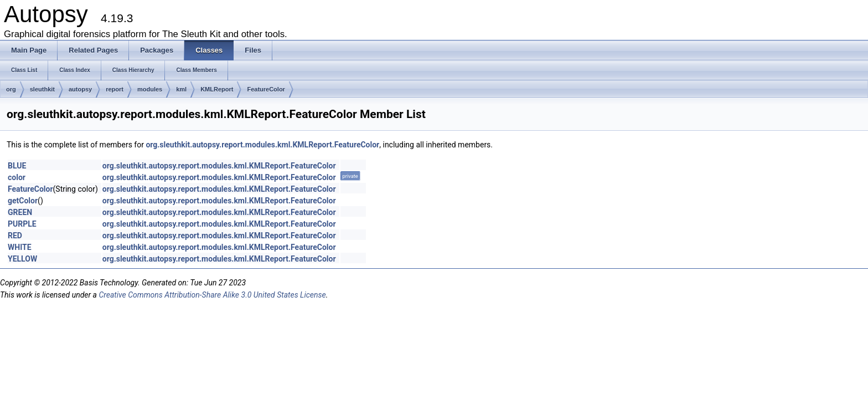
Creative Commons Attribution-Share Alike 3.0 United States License (212, 295)
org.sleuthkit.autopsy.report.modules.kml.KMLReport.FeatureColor (262, 145)
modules (150, 89)
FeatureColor (266, 89)
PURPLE (22, 224)
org (11, 89)
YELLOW (22, 259)
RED (15, 236)
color (17, 177)
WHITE (20, 247)
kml (181, 89)
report (115, 89)
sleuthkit (42, 89)
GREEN (20, 212)
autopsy (80, 89)
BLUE (17, 166)
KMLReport (217, 89)
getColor (23, 201)
